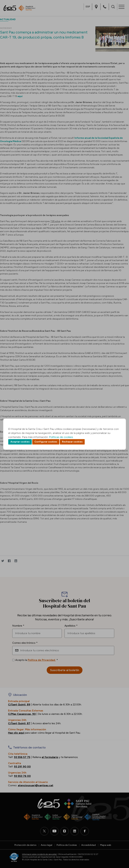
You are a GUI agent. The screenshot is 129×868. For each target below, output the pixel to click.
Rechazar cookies (72, 442)
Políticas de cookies (61, 437)
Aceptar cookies (20, 442)
